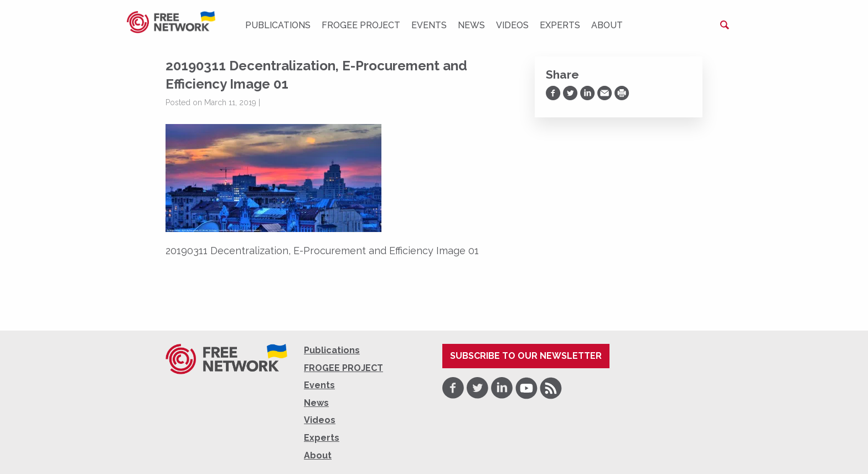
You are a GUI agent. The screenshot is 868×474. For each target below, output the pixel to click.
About (607, 25)
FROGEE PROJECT (361, 25)
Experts (560, 25)
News (471, 25)
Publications (278, 25)
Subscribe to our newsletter (526, 356)
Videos (512, 25)
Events (429, 25)
